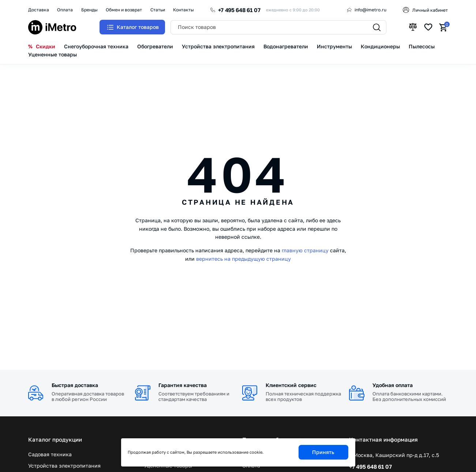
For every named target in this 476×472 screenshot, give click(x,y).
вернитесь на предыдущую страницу (243, 259)
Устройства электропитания (64, 466)
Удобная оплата (393, 385)
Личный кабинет (430, 10)
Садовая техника (50, 454)
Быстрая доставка (75, 385)
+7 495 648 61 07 (239, 10)
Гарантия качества (183, 385)
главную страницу (305, 250)
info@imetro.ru (370, 10)
